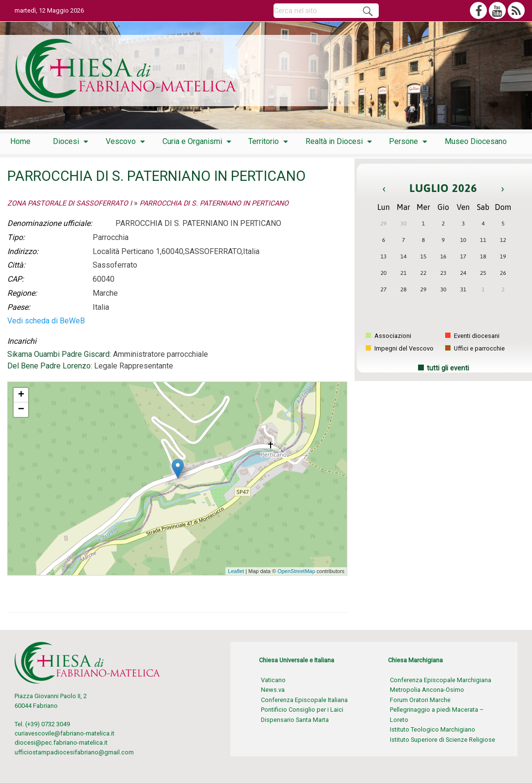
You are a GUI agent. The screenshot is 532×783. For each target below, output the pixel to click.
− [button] (21, 410)
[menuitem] (20, 142)
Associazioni (388, 336)
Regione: (22, 293)
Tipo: (16, 237)
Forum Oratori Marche (420, 700)
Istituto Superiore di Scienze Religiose (443, 740)
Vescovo (121, 141)
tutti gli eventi (448, 368)
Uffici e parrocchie (475, 348)
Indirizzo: (23, 251)
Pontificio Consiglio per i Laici (302, 710)
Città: (16, 265)
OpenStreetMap (296, 571)
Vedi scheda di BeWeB (46, 321)
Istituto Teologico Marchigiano (433, 729)
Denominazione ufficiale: (50, 223)
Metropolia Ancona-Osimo (427, 690)
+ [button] (21, 395)
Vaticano (273, 680)
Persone (403, 141)
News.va (273, 690)
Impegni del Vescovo (400, 348)
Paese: (19, 307)
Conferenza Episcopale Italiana (304, 700)
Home (20, 141)
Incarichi (22, 341)
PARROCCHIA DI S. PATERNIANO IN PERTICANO (214, 203)
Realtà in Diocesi (334, 141)
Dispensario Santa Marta (295, 720)
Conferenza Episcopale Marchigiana (441, 680)
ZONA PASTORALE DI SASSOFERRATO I (70, 203)
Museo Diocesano (476, 141)
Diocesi (66, 141)
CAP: (16, 279)
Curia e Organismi (192, 141)
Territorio (264, 141)
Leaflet (236, 571)
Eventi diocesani (472, 336)
